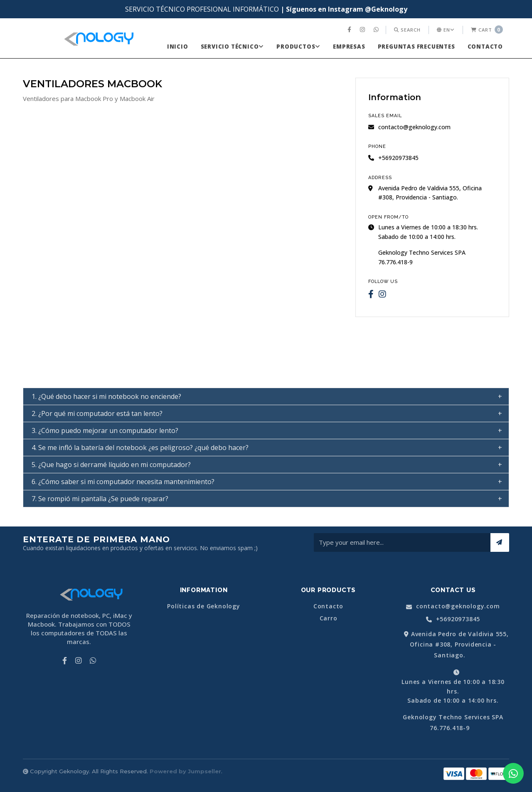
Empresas (349, 47)
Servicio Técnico (233, 47)
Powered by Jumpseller (185, 771)
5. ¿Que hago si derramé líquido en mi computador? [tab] (111, 465)
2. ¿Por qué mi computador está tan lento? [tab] (97, 413)
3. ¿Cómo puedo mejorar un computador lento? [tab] (105, 430)
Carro (329, 618)
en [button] (446, 30)
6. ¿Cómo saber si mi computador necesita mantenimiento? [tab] (123, 482)
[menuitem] (350, 30)
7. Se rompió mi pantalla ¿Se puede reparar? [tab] (100, 499)
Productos (298, 47)
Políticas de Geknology (204, 606)
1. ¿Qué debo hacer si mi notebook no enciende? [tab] (106, 396)
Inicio (178, 47)
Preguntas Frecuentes (416, 47)
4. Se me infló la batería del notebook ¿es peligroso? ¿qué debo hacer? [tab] (140, 448)
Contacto (485, 47)
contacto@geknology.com (409, 127)
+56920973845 (453, 619)
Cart (487, 30)
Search (407, 30)
